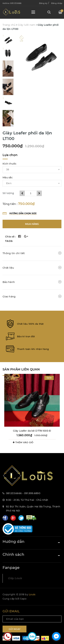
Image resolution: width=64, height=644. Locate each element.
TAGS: (9, 241)
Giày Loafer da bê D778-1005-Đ (32, 431)
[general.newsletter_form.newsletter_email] (32, 619)
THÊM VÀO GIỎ (23, 442)
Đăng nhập (57, 3)
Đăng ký (43, 3)
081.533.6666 (16, 3)
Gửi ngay (15, 629)
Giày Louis (15, 578)
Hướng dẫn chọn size (23, 213)
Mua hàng (32, 224)
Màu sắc (8, 177)
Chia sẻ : (10, 237)
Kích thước (10, 164)
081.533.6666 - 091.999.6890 (23, 493)
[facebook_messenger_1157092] (56, 636)
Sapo (23, 599)
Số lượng (8, 193)
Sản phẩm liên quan (21, 369)
